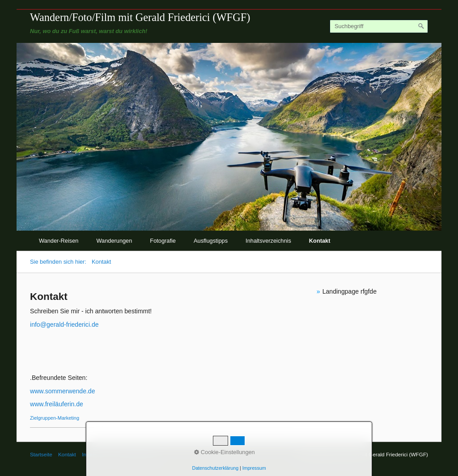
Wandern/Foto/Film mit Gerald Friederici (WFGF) (140, 17)
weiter (437, 143)
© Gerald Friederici (136, 454)
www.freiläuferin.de (57, 404)
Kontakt (320, 241)
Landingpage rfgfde (350, 291)
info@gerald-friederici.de (64, 324)
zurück (21, 143)
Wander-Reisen (59, 241)
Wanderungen (114, 241)
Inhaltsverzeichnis (268, 241)
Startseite (41, 454)
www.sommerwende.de (63, 391)
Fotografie (163, 241)
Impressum (95, 454)
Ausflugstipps (211, 241)
